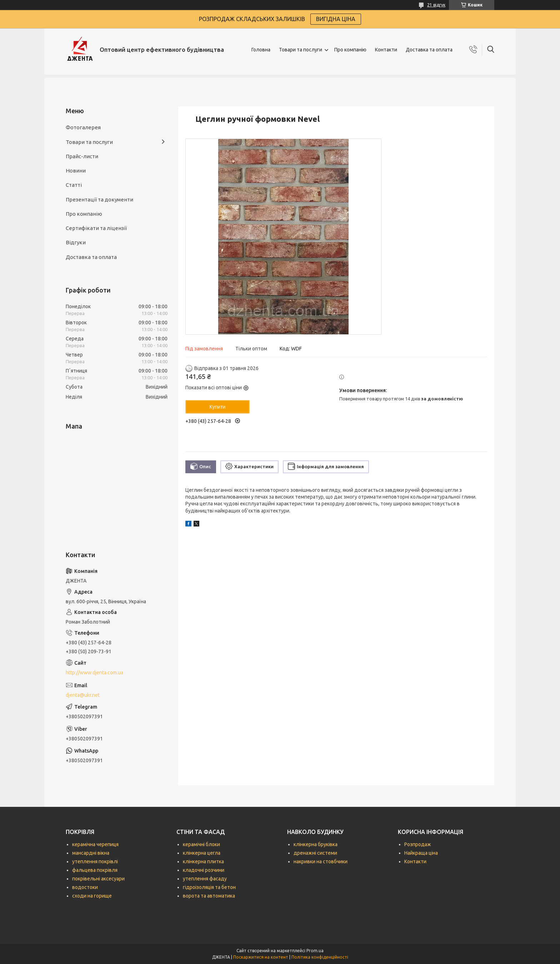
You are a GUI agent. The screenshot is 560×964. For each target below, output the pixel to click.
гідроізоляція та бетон (209, 887)
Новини (76, 171)
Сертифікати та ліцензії (96, 228)
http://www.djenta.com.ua (94, 673)
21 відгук (436, 5)
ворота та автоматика (209, 896)
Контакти (386, 50)
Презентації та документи (99, 199)
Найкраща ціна (421, 853)
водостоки (85, 887)
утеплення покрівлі (95, 861)
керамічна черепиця (95, 844)
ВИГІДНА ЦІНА (336, 19)
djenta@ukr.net (83, 695)
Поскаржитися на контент (261, 957)
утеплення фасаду (205, 879)
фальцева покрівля (95, 870)
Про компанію (350, 50)
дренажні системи (315, 853)
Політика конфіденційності (320, 957)
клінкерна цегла (202, 853)
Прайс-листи (82, 156)
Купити (218, 407)
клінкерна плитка (203, 861)
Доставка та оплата (429, 50)
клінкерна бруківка (316, 844)
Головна (261, 50)
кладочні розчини (204, 870)
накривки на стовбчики (321, 861)
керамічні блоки (201, 844)
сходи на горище (92, 896)
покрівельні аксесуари (98, 879)
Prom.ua (315, 951)
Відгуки (76, 242)
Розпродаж (418, 844)
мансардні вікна (91, 853)
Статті (74, 185)
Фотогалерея (83, 127)
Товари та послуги (301, 50)
